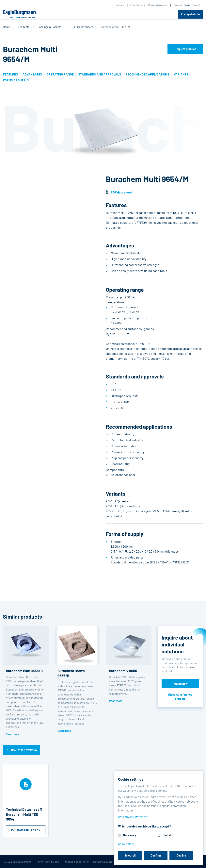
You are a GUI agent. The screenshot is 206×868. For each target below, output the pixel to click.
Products (24, 27)
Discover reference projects (180, 697)
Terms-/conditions (48, 862)
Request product (185, 49)
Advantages (32, 74)
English (188, 5)
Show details (126, 844)
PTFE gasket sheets (81, 27)
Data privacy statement (107, 862)
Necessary (130, 835)
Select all (130, 855)
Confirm (156, 855)
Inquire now (180, 684)
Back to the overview (24, 750)
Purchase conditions (76, 862)
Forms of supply (16, 80)
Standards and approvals (100, 74)
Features (10, 74)
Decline (181, 855)
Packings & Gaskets (49, 27)
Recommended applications (147, 74)
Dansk (196, 5)
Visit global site (190, 14)
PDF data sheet (121, 192)
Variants (181, 74)
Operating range (60, 74)
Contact (120, 5)
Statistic (168, 835)
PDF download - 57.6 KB (26, 830)
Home (7, 27)
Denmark (178, 5)
